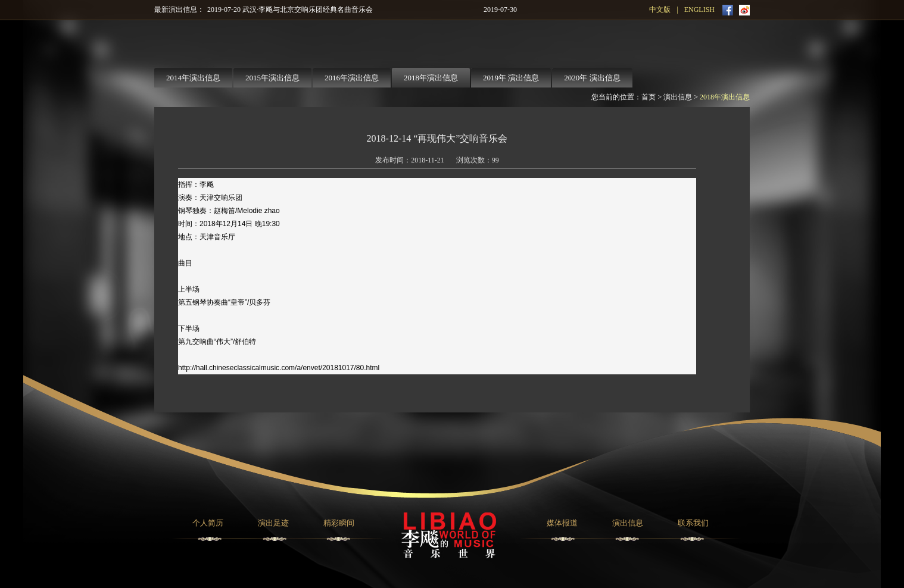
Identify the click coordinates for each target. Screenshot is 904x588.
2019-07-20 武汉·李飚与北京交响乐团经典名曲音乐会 (290, 10)
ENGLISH (699, 10)
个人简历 (208, 523)
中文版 (660, 10)
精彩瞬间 (339, 523)
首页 (649, 97)
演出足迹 (273, 523)
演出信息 (678, 97)
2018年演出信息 (725, 97)
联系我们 (693, 523)
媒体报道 (562, 523)
